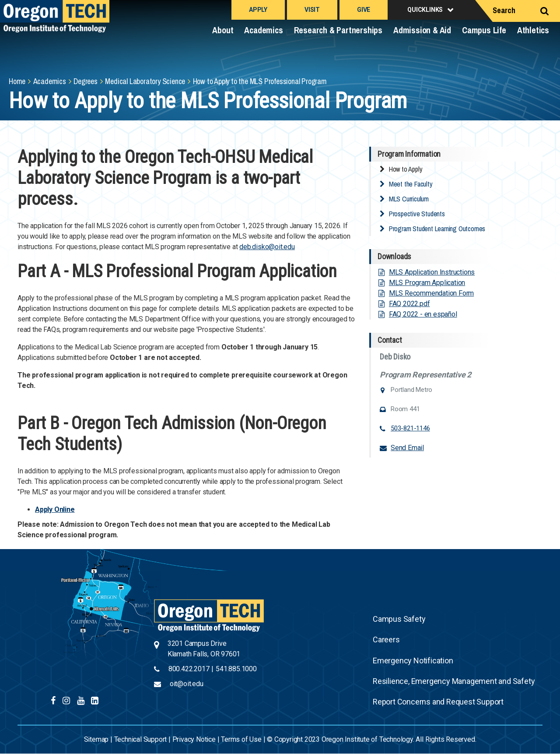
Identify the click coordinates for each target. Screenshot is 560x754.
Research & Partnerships (338, 30)
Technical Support (141, 739)
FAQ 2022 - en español (423, 314)
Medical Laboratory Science (145, 81)
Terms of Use (241, 739)
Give (364, 10)
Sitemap (96, 739)
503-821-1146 (410, 428)
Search (504, 10)
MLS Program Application (427, 283)
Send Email (407, 448)
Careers (386, 639)
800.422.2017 (189, 669)
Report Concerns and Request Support (438, 702)
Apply (258, 10)
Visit (312, 10)
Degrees (86, 81)
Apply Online (55, 509)
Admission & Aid (422, 30)
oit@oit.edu (187, 684)
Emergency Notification (413, 661)
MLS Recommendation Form (431, 293)
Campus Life (484, 30)
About (223, 30)
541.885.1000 (236, 669)
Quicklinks (425, 10)
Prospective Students (417, 214)
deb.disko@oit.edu (267, 247)
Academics (263, 30)
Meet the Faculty (411, 184)
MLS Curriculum (409, 199)
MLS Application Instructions (432, 272)
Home (17, 81)
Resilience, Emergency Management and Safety (454, 681)
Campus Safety (399, 619)
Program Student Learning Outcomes (437, 229)
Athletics (533, 30)
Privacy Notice (194, 739)
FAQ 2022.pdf (409, 304)
